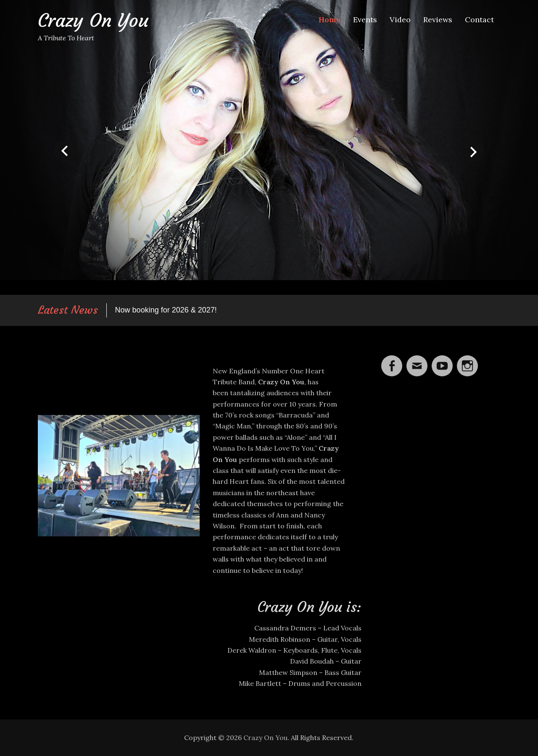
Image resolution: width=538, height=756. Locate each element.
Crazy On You (93, 20)
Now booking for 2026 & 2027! (166, 310)
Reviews (438, 20)
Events (365, 20)
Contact (479, 20)
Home (330, 20)
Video (400, 20)
